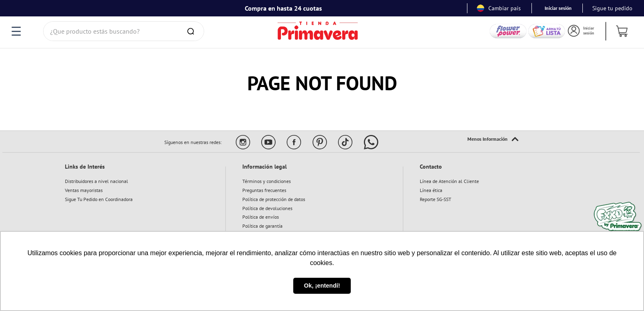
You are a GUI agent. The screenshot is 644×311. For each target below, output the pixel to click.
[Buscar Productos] (192, 31)
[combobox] (124, 31)
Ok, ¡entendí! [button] (322, 286)
